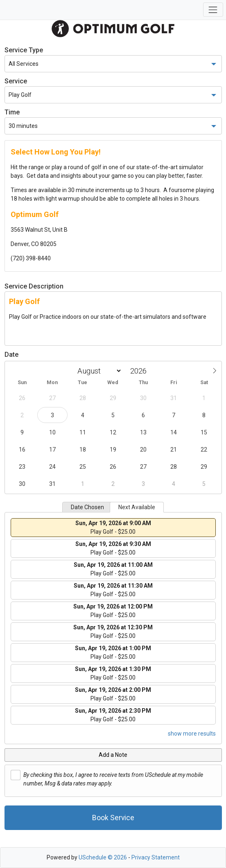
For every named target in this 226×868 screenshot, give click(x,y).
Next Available (137, 507)
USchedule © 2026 (103, 857)
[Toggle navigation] (213, 10)
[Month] (98, 371)
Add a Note (113, 755)
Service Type (24, 50)
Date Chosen (87, 507)
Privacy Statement (156, 857)
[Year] (140, 371)
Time (12, 112)
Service (16, 81)
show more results (192, 734)
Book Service (113, 818)
